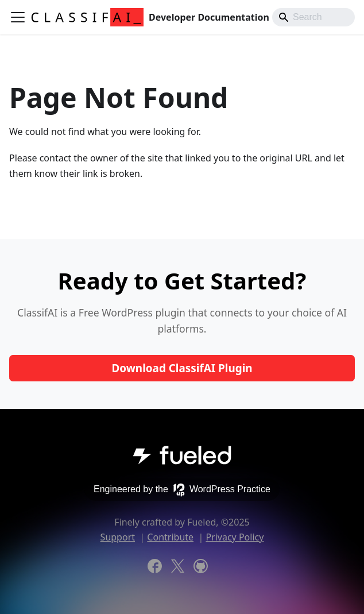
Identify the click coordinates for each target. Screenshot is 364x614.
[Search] (313, 17)
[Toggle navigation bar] (18, 17)
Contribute (170, 537)
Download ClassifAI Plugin (182, 368)
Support (118, 537)
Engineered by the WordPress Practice (182, 490)
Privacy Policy (235, 537)
